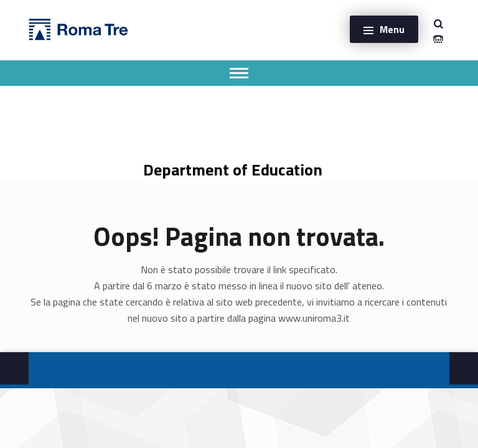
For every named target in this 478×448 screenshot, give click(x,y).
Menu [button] (392, 29)
